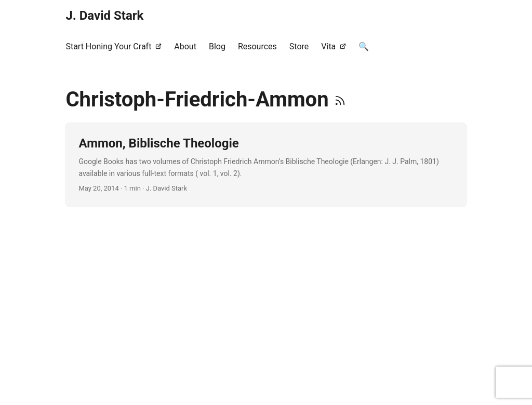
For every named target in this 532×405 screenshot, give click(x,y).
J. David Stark (104, 16)
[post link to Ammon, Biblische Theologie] (266, 165)
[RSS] (340, 99)
